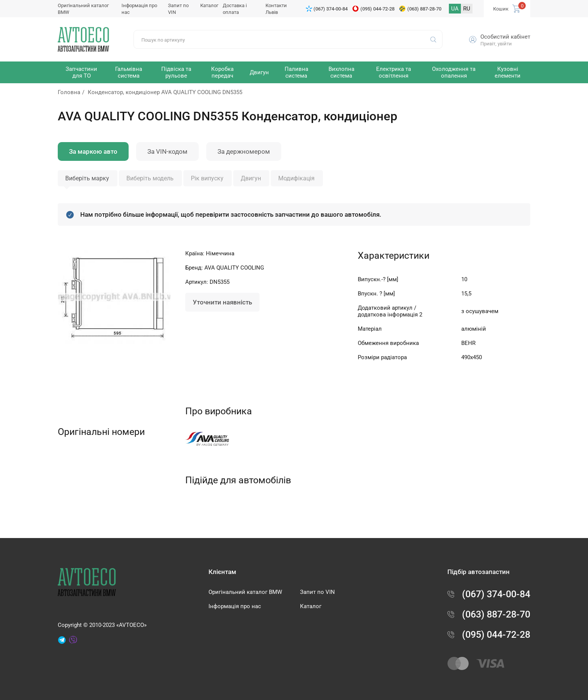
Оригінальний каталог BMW (245, 592)
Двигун (251, 178)
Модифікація (296, 178)
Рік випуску (207, 178)
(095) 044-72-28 (377, 9)
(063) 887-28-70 (424, 9)
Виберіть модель (150, 178)
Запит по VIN (317, 592)
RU (467, 9)
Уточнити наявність (222, 302)
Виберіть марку (87, 178)
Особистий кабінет (505, 37)
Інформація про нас (235, 606)
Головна (69, 92)
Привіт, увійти (496, 44)
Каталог (209, 5)
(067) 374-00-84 (331, 9)
